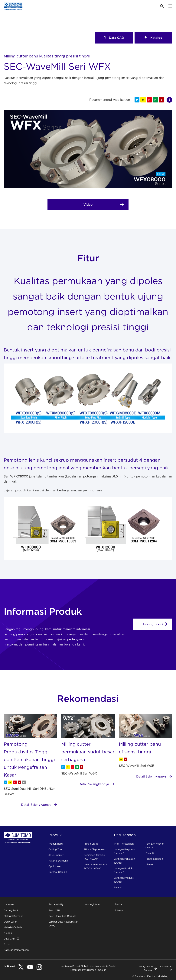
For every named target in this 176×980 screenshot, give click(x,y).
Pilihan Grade (91, 844)
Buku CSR (54, 910)
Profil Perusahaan (124, 844)
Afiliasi (149, 864)
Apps (7, 944)
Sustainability (56, 904)
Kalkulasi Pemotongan (16, 950)
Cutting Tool (55, 849)
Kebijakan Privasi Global (74, 966)
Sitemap (120, 910)
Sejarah (118, 887)
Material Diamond (58, 861)
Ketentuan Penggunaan (83, 970)
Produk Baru (55, 844)
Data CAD (114, 38)
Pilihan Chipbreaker (95, 849)
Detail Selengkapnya (39, 805)
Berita (118, 904)
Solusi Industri (56, 855)
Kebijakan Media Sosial (103, 966)
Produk (55, 835)
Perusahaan (125, 835)
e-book (8, 933)
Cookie (102, 970)
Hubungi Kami (155, 624)
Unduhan (9, 904)
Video (104, 205)
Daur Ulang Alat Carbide (62, 916)
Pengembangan (154, 859)
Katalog (153, 38)
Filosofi (150, 853)
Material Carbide (58, 872)
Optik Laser (55, 866)
